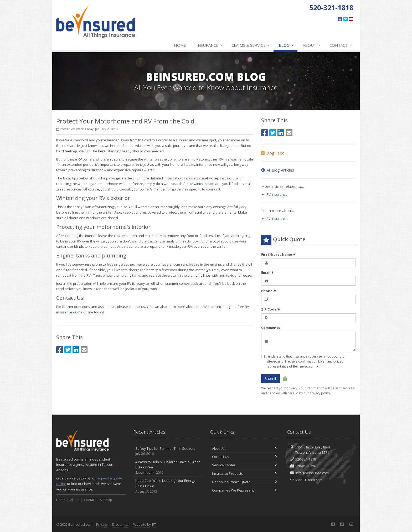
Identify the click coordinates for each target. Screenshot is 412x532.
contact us (137, 307)
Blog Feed (273, 153)
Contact (341, 45)
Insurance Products (244, 473)
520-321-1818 (306, 459)
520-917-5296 (306, 466)
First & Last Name (278, 254)
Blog (287, 45)
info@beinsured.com (312, 473)
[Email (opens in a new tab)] (84, 350)
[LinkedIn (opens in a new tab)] (76, 350)
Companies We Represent (244, 490)
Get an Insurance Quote (244, 482)
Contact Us (244, 457)
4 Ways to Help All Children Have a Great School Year (168, 467)
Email (268, 272)
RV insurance (213, 307)
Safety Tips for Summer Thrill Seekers (168, 451)
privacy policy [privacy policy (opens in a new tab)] (320, 393)
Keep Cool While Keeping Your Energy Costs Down (168, 486)
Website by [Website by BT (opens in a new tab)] (145, 524)
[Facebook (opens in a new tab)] (340, 19)
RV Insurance (277, 194)
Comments (271, 328)
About (312, 45)
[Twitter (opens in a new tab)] (346, 19)
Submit (271, 378)
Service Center (244, 465)
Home (180, 45)
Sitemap (106, 500)
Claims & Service (251, 45)
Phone (269, 291)
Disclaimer (120, 524)
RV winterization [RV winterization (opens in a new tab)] (202, 184)
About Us (244, 448)
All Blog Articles (278, 170)
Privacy (102, 524)
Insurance (210, 45)
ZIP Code (271, 309)
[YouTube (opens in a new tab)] (351, 19)
